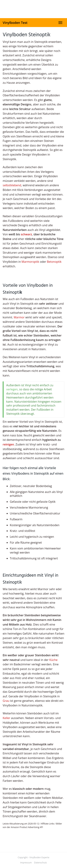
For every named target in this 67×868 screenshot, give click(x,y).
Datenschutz (40, 863)
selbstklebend (12, 185)
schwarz (26, 234)
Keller (6, 718)
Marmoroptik (30, 262)
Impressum (26, 863)
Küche (53, 660)
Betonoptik (54, 262)
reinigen (8, 444)
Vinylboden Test (15, 23)
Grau (6, 701)
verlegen (12, 389)
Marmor (19, 317)
